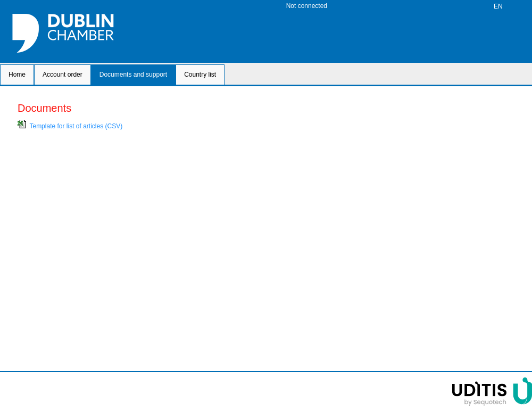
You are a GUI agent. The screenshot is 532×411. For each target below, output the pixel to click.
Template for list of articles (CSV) (76, 126)
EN (498, 6)
